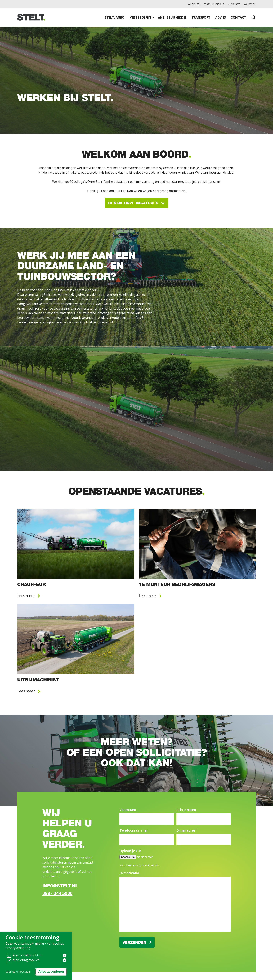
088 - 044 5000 (57, 893)
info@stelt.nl (60, 886)
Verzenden (137, 942)
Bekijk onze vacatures (136, 203)
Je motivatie (129, 873)
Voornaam (128, 810)
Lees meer (29, 596)
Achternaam (186, 810)
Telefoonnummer (134, 830)
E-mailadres (187, 830)
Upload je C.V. (130, 851)
